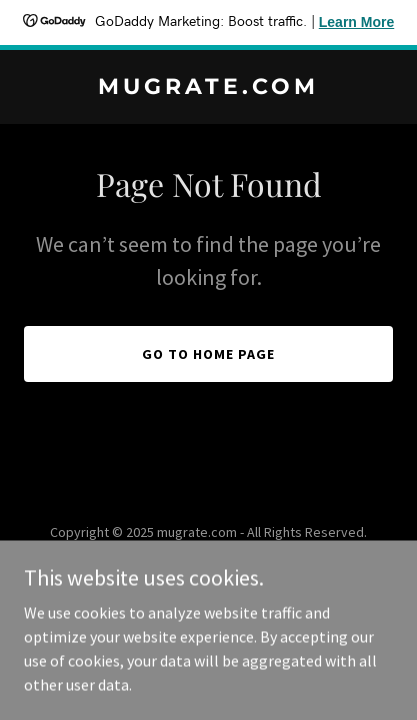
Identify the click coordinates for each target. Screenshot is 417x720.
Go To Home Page (208, 354)
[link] (208, 88)
